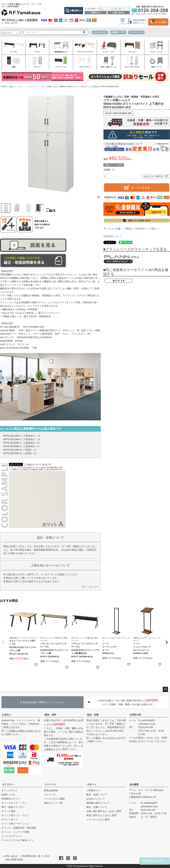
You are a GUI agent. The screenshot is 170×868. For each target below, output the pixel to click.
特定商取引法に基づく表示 (36, 856)
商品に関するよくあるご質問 (101, 815)
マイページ (50, 784)
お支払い (7, 715)
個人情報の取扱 (15, 860)
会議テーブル (8, 795)
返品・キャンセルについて (110, 738)
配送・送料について (97, 795)
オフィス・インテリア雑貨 (15, 832)
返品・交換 (93, 715)
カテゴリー (8, 784)
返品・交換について (97, 807)
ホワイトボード (9, 819)
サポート (92, 784)
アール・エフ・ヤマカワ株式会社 (146, 790)
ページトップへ (165, 689)
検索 (84, 32)
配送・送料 (50, 715)
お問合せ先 (135, 715)
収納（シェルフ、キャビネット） (24, 87)
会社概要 (134, 784)
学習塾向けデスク (11, 799)
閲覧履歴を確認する (155, 861)
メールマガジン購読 (54, 799)
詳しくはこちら (90, 587)
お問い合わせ (119, 13)
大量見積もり (76, 11)
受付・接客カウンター (13, 807)
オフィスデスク (9, 790)
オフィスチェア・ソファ (14, 803)
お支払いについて (96, 799)
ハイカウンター (136, 32)
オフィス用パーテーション (15, 824)
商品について (105, 9)
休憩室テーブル (118, 32)
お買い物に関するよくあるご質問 (104, 811)
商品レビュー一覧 (53, 803)
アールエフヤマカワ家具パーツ (18, 840)
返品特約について (113, 236)
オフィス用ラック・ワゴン (15, 815)
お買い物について (121, 9)
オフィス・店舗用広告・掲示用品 (19, 828)
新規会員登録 (51, 790)
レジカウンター (100, 32)
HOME (4, 87)
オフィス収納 (8, 811)
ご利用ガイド (96, 13)
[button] (3, 642)
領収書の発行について (98, 803)
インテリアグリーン (12, 836)
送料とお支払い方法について (26, 731)
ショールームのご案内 (98, 819)
